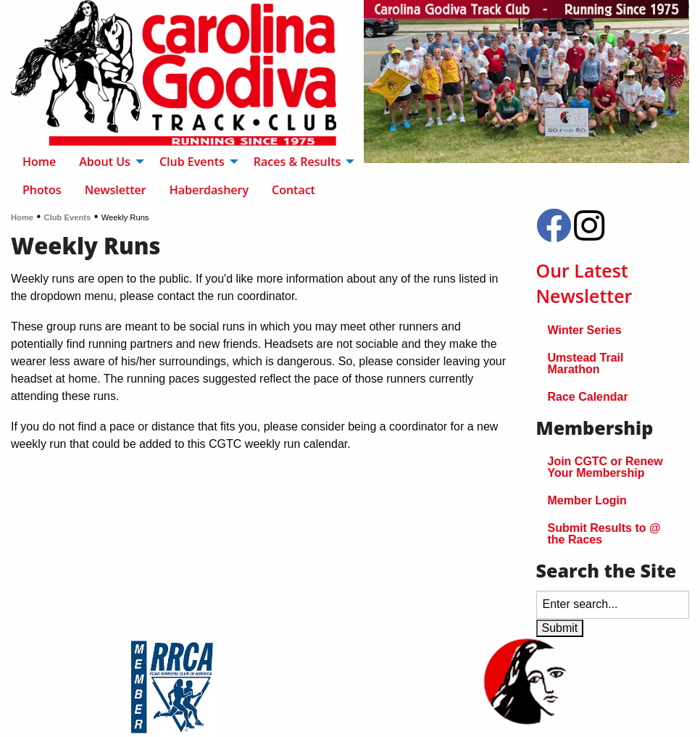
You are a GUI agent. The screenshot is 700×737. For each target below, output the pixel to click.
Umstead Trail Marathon (586, 363)
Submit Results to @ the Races (604, 534)
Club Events (68, 217)
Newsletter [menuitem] (116, 190)
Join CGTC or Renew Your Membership (605, 467)
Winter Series (585, 330)
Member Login (587, 500)
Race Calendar (588, 397)
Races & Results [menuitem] (297, 162)
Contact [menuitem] (293, 190)
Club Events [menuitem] (192, 162)
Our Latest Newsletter (584, 283)
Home (22, 217)
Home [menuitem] (39, 162)
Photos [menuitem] (42, 190)
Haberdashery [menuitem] (209, 190)
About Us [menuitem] (105, 162)
